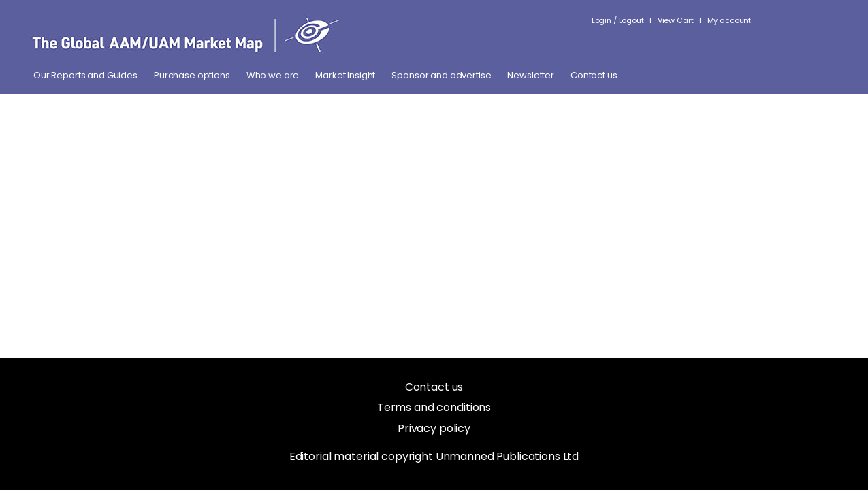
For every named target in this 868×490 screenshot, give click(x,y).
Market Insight (345, 76)
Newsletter (531, 76)
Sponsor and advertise (441, 76)
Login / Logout (618, 20)
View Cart (676, 20)
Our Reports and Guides (85, 76)
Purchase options (192, 76)
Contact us (594, 76)
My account (729, 20)
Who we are (273, 76)
